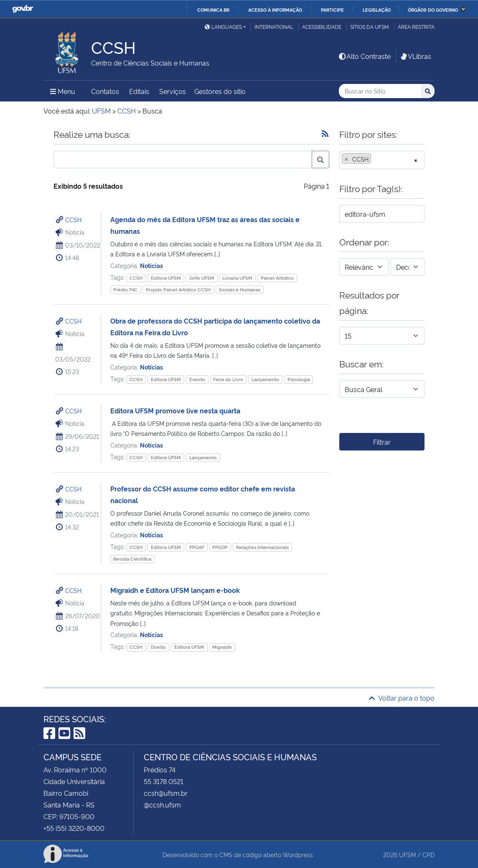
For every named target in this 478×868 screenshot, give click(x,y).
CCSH (73, 219)
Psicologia (299, 379)
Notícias (151, 265)
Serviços (173, 91)
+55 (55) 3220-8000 (74, 828)
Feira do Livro (228, 379)
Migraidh (222, 647)
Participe (332, 10)
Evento (197, 379)
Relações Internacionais (262, 547)
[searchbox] (376, 159)
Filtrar (382, 442)
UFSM (407, 854)
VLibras (415, 56)
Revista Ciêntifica (132, 559)
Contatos (105, 91)
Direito (158, 647)
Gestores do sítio (220, 91)
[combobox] (382, 160)
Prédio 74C (125, 290)
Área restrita (416, 27)
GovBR (23, 9)
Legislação (377, 10)
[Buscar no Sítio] (380, 91)
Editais (139, 91)
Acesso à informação (275, 10)
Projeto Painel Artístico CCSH (178, 290)
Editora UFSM (166, 278)
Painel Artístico (277, 278)
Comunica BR (213, 10)
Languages (223, 27)
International (274, 27)
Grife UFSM (202, 278)
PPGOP (220, 547)
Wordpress (298, 854)
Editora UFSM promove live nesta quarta (175, 410)
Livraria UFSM (237, 278)
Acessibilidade (322, 27)
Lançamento (265, 379)
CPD (428, 854)
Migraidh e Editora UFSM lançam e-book (175, 590)
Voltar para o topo (402, 698)
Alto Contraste (364, 56)
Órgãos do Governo (433, 10)
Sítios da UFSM (370, 27)
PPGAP (197, 547)
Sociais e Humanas (240, 290)
